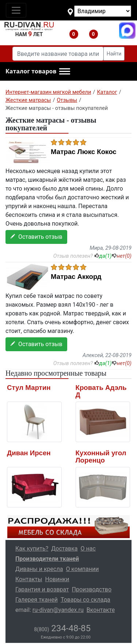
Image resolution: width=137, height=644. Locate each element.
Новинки (57, 579)
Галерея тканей (37, 600)
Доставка (64, 549)
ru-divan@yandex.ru (58, 610)
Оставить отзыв (36, 237)
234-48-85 (62, 628)
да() (103, 256)
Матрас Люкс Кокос (84, 152)
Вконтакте (101, 610)
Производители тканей (47, 559)
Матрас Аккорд (76, 277)
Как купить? (32, 549)
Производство (92, 589)
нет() (122, 256)
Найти (114, 54)
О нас (88, 549)
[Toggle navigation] (16, 10)
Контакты (29, 579)
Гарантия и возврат (42, 589)
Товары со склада (85, 600)
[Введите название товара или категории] (58, 54)
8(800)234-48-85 (108, 30)
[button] (38, 72)
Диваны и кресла (39, 569)
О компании (82, 569)
